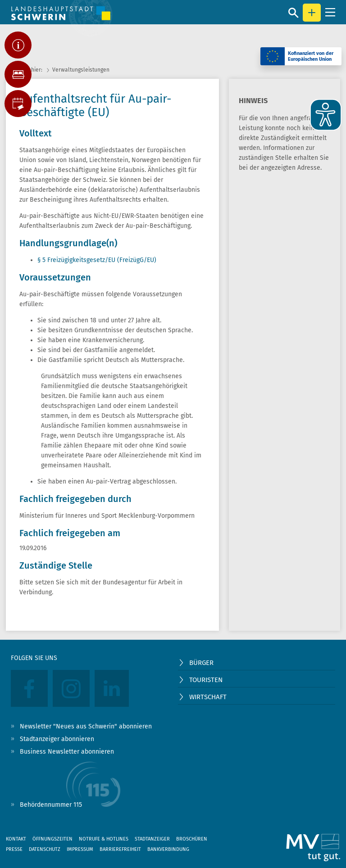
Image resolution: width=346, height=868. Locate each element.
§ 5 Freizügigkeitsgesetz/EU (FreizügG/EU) (97, 260)
